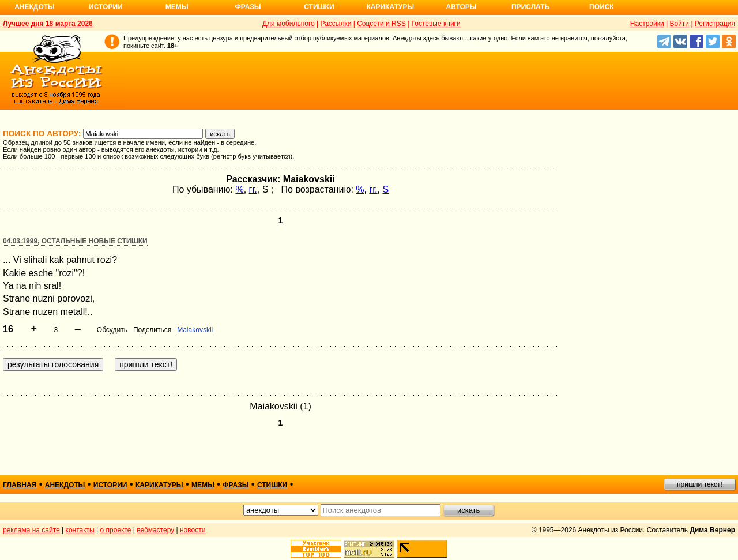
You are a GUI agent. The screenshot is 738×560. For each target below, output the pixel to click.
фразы (236, 485)
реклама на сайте (31, 530)
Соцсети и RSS (381, 24)
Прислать (530, 7)
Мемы (177, 7)
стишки (272, 485)
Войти (679, 24)
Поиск (602, 7)
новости (193, 530)
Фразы (248, 7)
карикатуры (159, 485)
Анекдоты (35, 7)
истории (110, 485)
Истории (106, 7)
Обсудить (112, 330)
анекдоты (65, 485)
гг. (253, 189)
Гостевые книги (436, 24)
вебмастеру (155, 530)
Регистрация (715, 24)
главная (20, 485)
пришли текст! (700, 484)
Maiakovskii (195, 330)
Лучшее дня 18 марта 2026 (48, 24)
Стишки (319, 7)
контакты (80, 530)
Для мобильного (289, 24)
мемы (203, 485)
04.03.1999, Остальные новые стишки (75, 241)
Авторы (462, 7)
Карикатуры (390, 7)
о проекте (116, 530)
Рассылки (336, 24)
